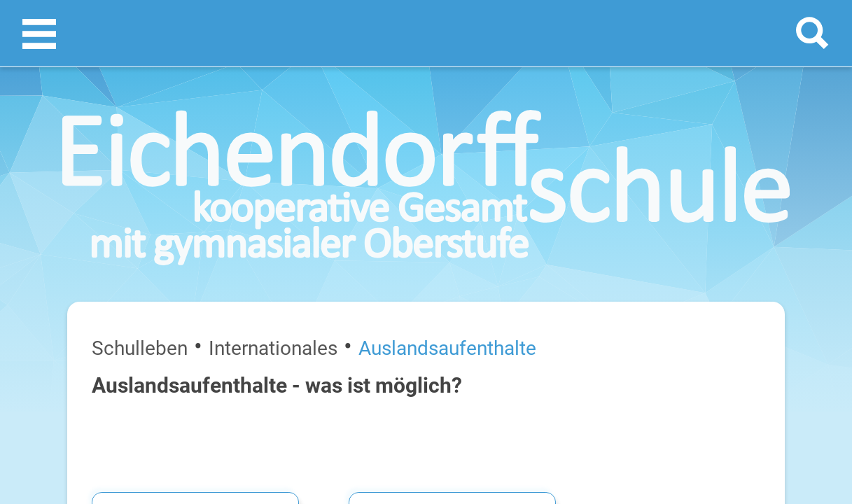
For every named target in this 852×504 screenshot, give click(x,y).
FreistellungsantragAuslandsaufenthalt (721, 439)
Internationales (136, 188)
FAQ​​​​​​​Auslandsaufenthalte (720, 358)
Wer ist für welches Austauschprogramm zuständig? (720, 273)
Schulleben (70, 188)
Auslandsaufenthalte (224, 188)
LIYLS (449, 292)
